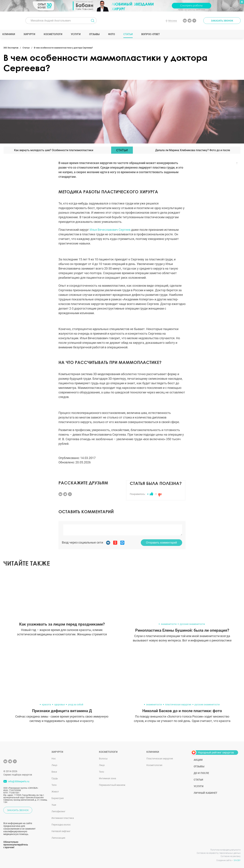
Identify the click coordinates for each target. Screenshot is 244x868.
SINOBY (237, 860)
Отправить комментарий (161, 543)
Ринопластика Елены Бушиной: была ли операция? (182, 630)
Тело (54, 785)
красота (46, 704)
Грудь (55, 778)
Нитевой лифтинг (61, 831)
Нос (54, 759)
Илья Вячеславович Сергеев (110, 230)
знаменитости (169, 624)
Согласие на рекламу (231, 856)
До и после (201, 773)
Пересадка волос (61, 825)
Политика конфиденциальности (225, 850)
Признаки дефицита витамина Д (62, 711)
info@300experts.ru (19, 782)
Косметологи (54, 34)
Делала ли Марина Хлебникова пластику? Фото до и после (193, 150)
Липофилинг (58, 811)
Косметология (154, 765)
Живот (55, 792)
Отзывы (95, 34)
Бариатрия (58, 798)
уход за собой (76, 704)
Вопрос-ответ (152, 34)
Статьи (129, 34)
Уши (54, 805)
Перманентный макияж (112, 785)
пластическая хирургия (178, 704)
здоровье (59, 704)
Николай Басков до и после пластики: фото (182, 711)
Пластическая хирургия (160, 759)
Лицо (54, 765)
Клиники (10, 34)
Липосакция (58, 838)
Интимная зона (108, 778)
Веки (54, 772)
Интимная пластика (63, 818)
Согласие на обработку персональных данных (219, 853)
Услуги (77, 34)
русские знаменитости (192, 624)
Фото (112, 34)
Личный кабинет (205, 793)
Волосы (103, 759)
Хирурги (30, 34)
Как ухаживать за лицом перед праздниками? (62, 624)
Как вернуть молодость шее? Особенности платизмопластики (54, 150)
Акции (198, 760)
